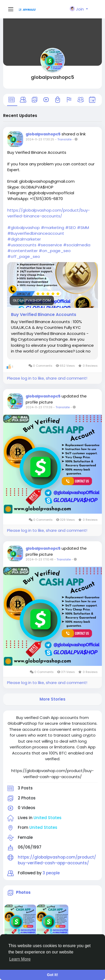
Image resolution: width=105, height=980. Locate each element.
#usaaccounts (22, 245)
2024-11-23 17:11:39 (39, 407)
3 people (51, 873)
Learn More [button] (20, 959)
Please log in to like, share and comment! (47, 378)
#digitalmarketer (24, 239)
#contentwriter (23, 251)
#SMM (83, 228)
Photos (23, 892)
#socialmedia (77, 245)
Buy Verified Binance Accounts (44, 315)
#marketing (52, 228)
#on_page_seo (55, 251)
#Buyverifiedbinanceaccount (36, 233)
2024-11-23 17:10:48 (40, 559)
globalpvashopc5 (52, 77)
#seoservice (50, 245)
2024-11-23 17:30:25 (40, 139)
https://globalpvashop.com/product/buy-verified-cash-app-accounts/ (57, 860)
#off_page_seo (24, 256)
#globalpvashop (24, 228)
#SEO (71, 228)
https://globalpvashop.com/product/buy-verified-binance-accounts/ (49, 213)
